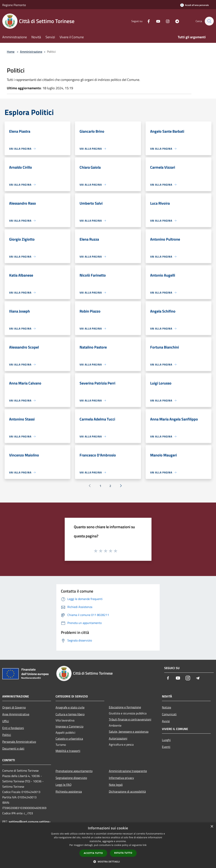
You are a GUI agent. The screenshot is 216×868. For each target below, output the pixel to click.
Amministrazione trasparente (128, 771)
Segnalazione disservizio (71, 778)
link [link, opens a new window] (145, 845)
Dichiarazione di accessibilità (127, 791)
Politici (7, 735)
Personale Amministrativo (19, 742)
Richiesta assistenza (69, 791)
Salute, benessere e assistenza (129, 732)
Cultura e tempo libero (70, 714)
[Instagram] (166, 21)
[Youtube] (156, 21)
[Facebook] (147, 21)
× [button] (212, 827)
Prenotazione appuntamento (74, 771)
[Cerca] (209, 21)
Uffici (6, 721)
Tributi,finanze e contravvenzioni (130, 719)
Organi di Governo (14, 707)
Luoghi (166, 740)
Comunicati (169, 714)
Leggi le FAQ (64, 785)
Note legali (116, 785)
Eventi (166, 747)
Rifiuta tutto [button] (123, 853)
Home (11, 52)
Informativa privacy (121, 778)
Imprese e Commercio (69, 726)
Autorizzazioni (118, 738)
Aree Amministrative (16, 714)
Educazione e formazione (125, 707)
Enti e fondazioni (13, 728)
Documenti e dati (13, 748)
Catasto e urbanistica (69, 739)
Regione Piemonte (14, 5)
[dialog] (108, 845)
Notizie (167, 707)
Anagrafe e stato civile (70, 707)
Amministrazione (31, 52)
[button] (108, 862)
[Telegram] (175, 21)
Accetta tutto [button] (93, 853)
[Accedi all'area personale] (194, 5)
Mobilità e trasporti (68, 751)
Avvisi (166, 721)
